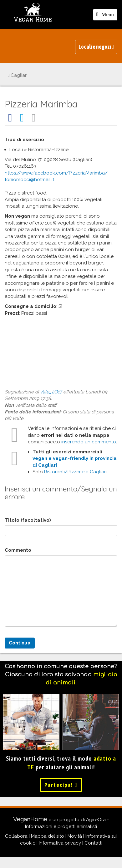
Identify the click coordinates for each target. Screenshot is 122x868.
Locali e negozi (96, 47)
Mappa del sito (48, 836)
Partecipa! (61, 785)
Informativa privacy (60, 843)
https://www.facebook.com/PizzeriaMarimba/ (56, 173)
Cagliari (18, 75)
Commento (18, 550)
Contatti (93, 843)
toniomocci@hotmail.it (29, 180)
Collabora (16, 836)
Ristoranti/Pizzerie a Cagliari (75, 472)
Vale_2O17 (51, 392)
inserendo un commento (89, 442)
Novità (75, 836)
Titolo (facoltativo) (28, 520)
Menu (107, 16)
